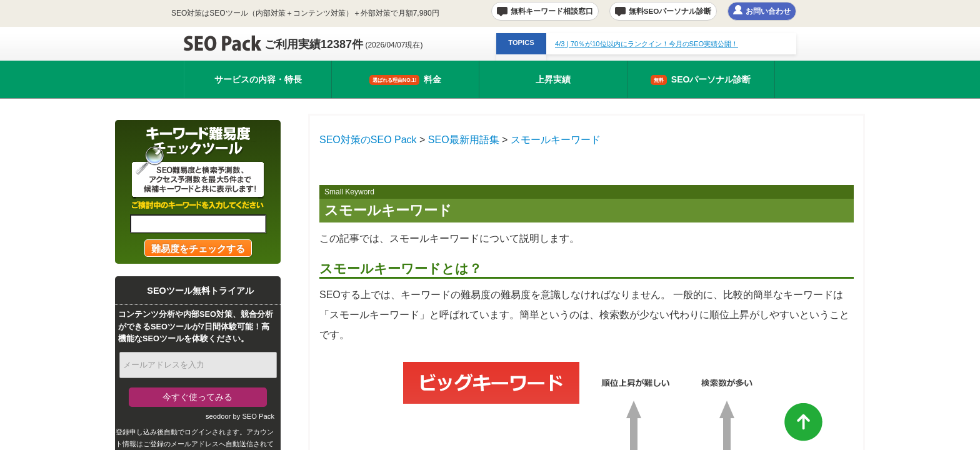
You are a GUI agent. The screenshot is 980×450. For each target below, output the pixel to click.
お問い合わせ (768, 11)
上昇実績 (553, 79)
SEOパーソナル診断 (701, 80)
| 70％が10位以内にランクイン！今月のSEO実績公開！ (647, 44)
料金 (405, 80)
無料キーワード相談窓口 (552, 11)
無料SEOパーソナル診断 (670, 11)
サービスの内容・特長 (258, 79)
